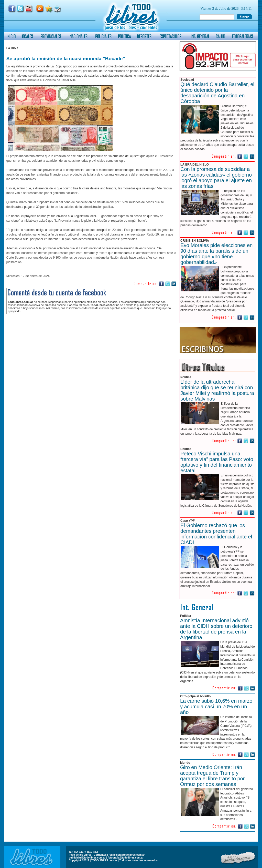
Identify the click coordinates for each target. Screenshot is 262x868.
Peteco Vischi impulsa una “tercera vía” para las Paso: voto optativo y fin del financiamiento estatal (217, 462)
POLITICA (124, 36)
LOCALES (27, 36)
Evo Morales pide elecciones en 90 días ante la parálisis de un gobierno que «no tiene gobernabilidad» (216, 254)
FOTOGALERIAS (243, 36)
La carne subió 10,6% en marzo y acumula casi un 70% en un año (216, 707)
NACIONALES (79, 36)
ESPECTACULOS (170, 36)
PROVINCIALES (51, 36)
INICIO (11, 36)
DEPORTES (144, 36)
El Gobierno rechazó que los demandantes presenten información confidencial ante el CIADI (216, 534)
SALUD (220, 36)
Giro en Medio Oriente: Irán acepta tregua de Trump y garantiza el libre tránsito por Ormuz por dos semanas (212, 776)
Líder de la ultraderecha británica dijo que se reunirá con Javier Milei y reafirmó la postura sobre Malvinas (217, 390)
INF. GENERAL (200, 36)
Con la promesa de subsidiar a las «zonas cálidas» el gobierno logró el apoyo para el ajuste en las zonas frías (216, 178)
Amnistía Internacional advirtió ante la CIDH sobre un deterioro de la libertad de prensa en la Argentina (216, 629)
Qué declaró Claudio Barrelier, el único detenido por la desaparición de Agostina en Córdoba (217, 93)
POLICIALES (103, 36)
